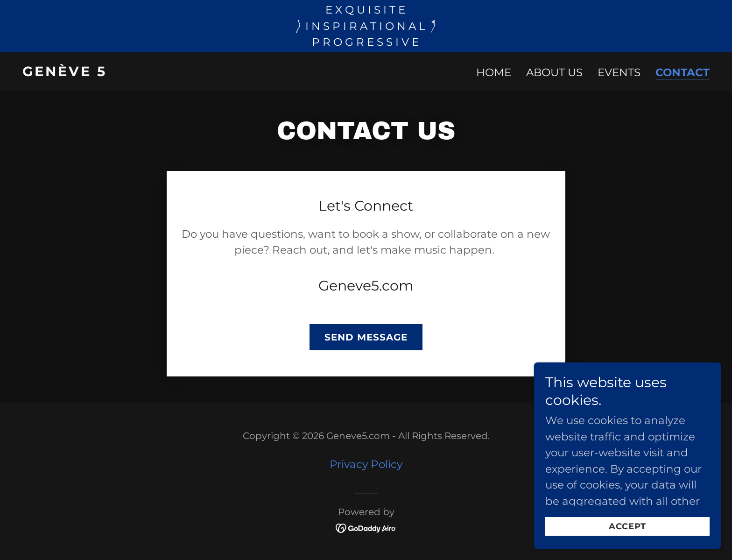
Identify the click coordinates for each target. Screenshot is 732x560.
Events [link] (619, 72)
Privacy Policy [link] (366, 464)
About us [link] (554, 72)
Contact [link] (683, 73)
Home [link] (494, 72)
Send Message (366, 337)
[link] (190, 72)
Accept (627, 526)
